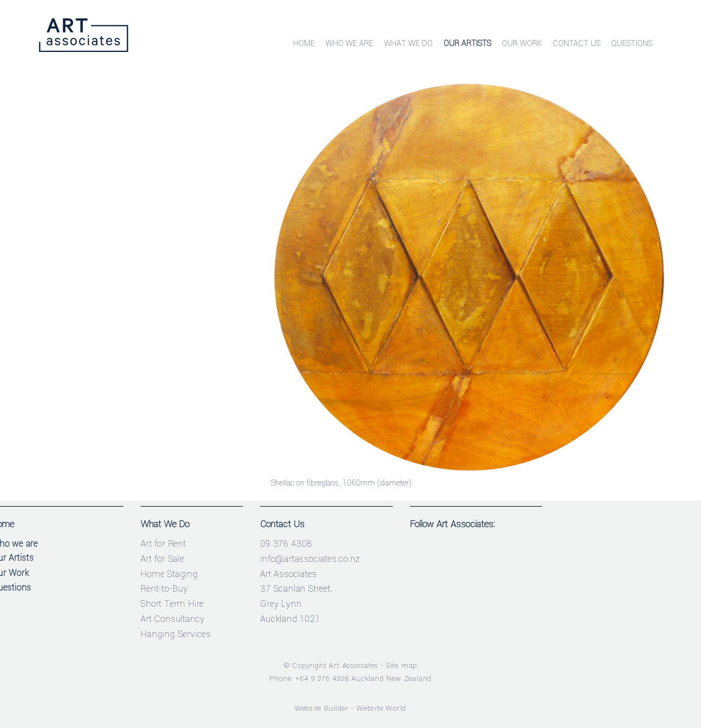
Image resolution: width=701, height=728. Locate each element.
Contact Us (577, 44)
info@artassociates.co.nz (310, 559)
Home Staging (169, 574)
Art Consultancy (173, 619)
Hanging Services (176, 634)
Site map (402, 665)
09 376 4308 (286, 544)
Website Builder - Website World (351, 708)
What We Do (408, 44)
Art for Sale (163, 559)
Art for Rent (163, 544)
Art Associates (353, 665)
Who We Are (349, 44)
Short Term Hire (172, 604)
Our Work (522, 44)
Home (304, 44)
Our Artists (467, 44)
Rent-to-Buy (164, 589)
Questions (632, 44)
